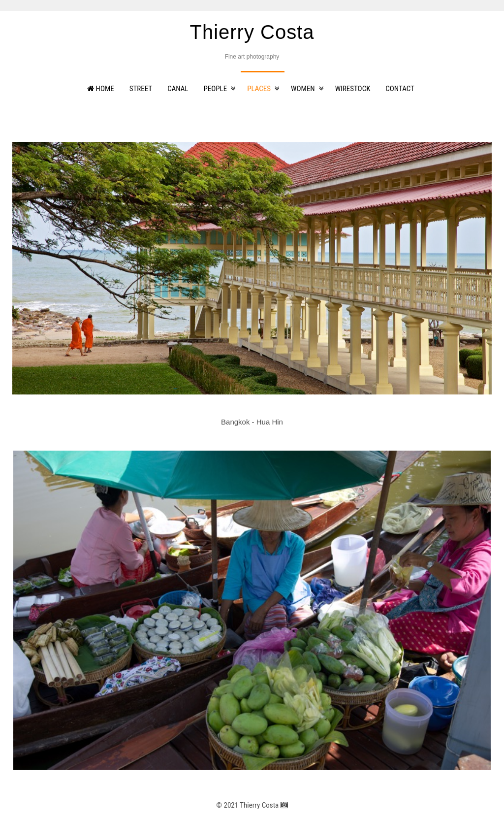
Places (259, 89)
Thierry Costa (252, 32)
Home (101, 89)
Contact (400, 89)
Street (141, 89)
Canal (178, 89)
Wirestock (353, 89)
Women (303, 89)
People (216, 89)
